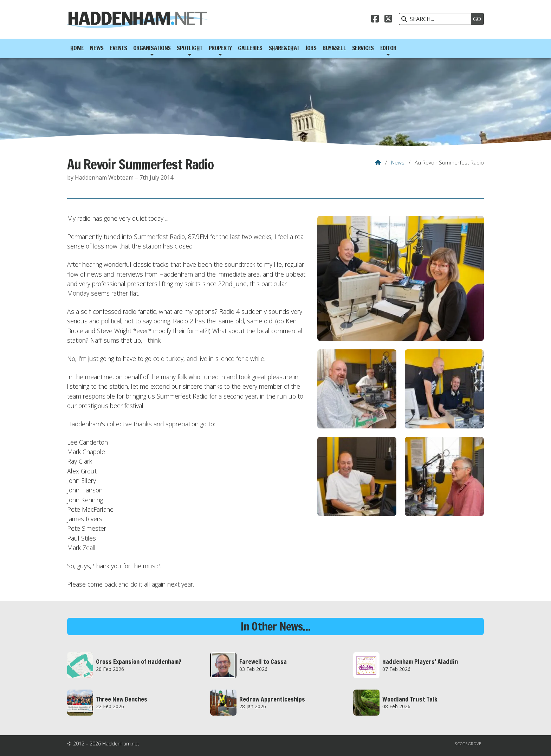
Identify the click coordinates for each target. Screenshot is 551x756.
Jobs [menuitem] (311, 48)
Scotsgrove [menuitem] (468, 744)
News (398, 162)
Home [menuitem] (77, 48)
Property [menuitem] (220, 48)
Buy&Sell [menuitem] (334, 48)
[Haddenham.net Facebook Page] (375, 20)
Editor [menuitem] (388, 48)
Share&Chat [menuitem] (284, 48)
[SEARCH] (437, 19)
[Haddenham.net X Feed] (388, 20)
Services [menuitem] (363, 48)
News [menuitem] (97, 48)
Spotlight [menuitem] (190, 48)
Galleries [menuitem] (250, 48)
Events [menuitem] (118, 48)
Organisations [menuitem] (152, 48)
